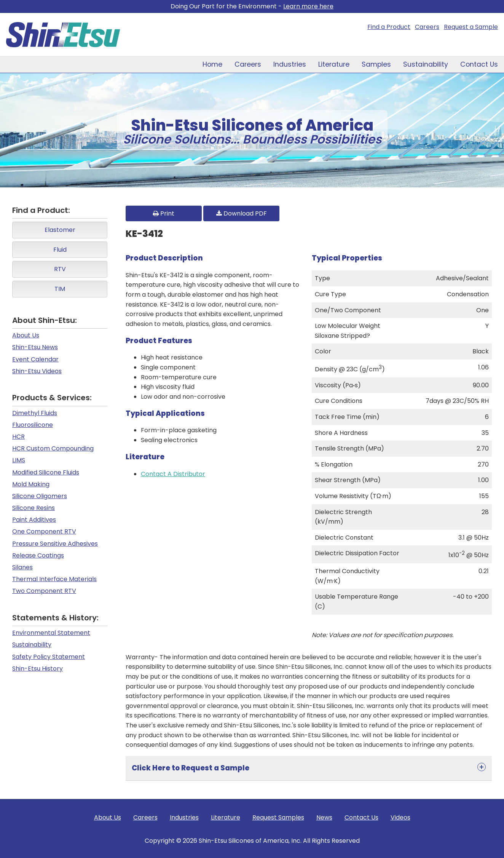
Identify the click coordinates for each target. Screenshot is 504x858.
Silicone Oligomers (40, 496)
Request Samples (278, 817)
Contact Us (479, 64)
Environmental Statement (51, 633)
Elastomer (60, 230)
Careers (427, 27)
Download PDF (242, 213)
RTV (60, 269)
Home (212, 64)
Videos (400, 817)
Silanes (22, 567)
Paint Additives (34, 520)
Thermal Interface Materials (54, 579)
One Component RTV (44, 531)
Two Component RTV (44, 591)
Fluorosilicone (33, 425)
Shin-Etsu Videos (37, 371)
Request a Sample (471, 27)
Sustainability (426, 64)
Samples (376, 64)
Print (164, 213)
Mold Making (31, 484)
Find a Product (389, 27)
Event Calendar (35, 359)
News (324, 817)
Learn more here (308, 6)
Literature (334, 64)
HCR (18, 437)
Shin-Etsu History (37, 669)
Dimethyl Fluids (35, 413)
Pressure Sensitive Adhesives (55, 544)
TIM (60, 289)
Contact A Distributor (173, 474)
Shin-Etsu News (35, 347)
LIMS (19, 460)
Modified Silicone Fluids (46, 472)
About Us (26, 335)
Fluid (60, 250)
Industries (290, 64)
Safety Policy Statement (49, 657)
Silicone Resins (33, 508)
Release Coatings (38, 555)
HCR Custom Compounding (53, 448)
